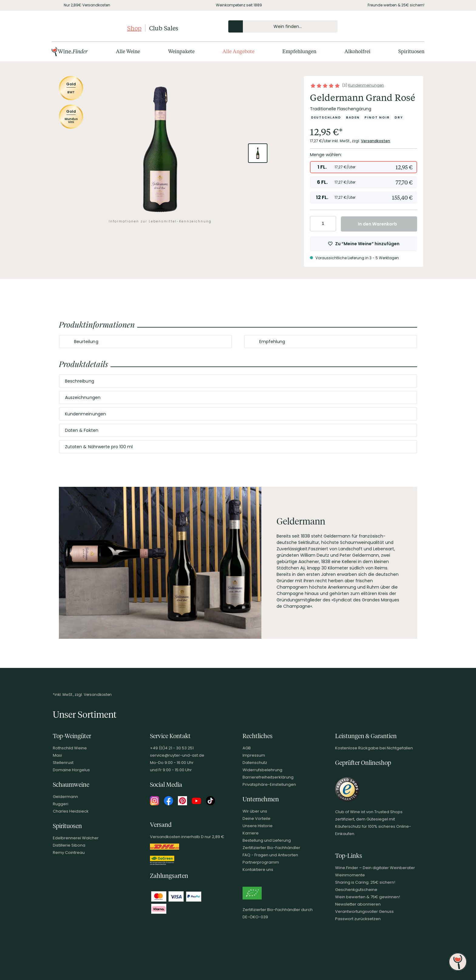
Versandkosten (376, 141)
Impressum (254, 755)
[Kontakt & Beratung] (384, 26)
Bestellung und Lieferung (267, 840)
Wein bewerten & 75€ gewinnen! (368, 897)
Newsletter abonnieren (358, 904)
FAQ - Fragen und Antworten (270, 855)
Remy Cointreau (69, 853)
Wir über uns (255, 811)
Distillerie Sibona (69, 845)
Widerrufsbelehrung (262, 770)
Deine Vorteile (257, 818)
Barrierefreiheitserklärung (268, 777)
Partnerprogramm (261, 862)
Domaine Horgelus (71, 770)
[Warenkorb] (415, 26)
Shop (134, 28)
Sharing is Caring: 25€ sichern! (365, 882)
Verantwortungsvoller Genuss (364, 911)
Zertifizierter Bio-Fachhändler (271, 848)
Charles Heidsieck (71, 811)
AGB (247, 748)
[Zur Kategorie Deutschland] (326, 118)
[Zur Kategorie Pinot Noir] (377, 118)
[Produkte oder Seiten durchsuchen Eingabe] (283, 26)
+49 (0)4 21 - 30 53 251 (172, 748)
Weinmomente (350, 875)
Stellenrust (63, 763)
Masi (57, 755)
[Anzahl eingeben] (323, 224)
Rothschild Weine (70, 748)
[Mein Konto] (394, 26)
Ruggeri (61, 804)
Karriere (251, 833)
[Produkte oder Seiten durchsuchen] (236, 26)
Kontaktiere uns (258, 870)
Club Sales (164, 28)
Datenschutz (255, 763)
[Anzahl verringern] (316, 224)
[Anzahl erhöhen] (330, 224)
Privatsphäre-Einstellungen (269, 784)
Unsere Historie (258, 826)
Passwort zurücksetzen (358, 919)
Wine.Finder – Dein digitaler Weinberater (375, 868)
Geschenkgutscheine (356, 890)
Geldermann (65, 797)
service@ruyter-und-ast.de (177, 755)
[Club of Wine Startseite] (89, 28)
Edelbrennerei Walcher (76, 838)
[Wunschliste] (404, 26)
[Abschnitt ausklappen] (222, 342)
